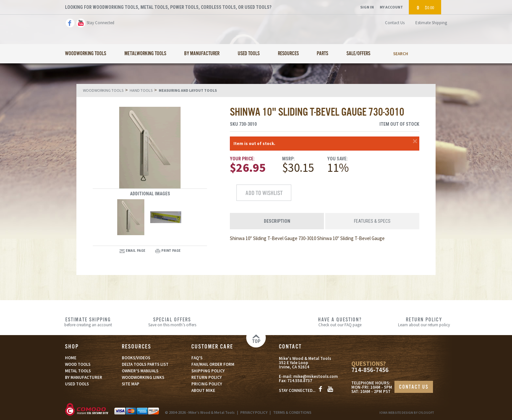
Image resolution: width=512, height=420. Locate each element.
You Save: (337, 159)
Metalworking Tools (145, 54)
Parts (322, 54)
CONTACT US (414, 387)
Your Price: (242, 159)
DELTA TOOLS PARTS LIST (145, 364)
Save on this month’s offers (172, 322)
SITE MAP (131, 384)
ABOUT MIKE (203, 390)
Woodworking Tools (86, 54)
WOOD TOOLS (78, 364)
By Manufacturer (202, 54)
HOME (71, 358)
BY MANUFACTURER (84, 377)
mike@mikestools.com (315, 376)
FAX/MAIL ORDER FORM (213, 364)
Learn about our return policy (424, 322)
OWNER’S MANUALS (140, 371)
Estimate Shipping (431, 23)
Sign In (367, 7)
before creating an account (88, 322)
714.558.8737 (300, 381)
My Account (391, 7)
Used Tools (249, 54)
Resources (288, 54)
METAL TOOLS (78, 371)
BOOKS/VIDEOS (136, 358)
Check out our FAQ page (340, 322)
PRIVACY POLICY (254, 412)
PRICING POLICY (207, 384)
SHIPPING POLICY (208, 371)
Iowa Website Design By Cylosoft (407, 413)
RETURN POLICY (207, 377)
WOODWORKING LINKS (143, 377)
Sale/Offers (358, 54)
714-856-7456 (370, 370)
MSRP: (288, 159)
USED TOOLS (77, 384)
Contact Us (395, 23)
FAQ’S (197, 358)
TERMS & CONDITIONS (292, 412)
